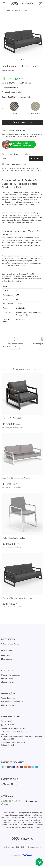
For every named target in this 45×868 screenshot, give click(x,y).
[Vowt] (22, 855)
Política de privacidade (10, 705)
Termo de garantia (8, 698)
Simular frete (36, 158)
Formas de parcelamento (11, 87)
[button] (2, 108)
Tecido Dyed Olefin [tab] (9, 97)
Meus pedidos (7, 659)
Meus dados (6, 655)
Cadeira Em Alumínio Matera (14, 538)
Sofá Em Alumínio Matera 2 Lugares (17, 478)
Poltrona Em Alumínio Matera (14, 418)
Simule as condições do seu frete (16, 154)
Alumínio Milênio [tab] (26, 97)
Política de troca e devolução (12, 702)
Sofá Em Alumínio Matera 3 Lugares (17, 598)
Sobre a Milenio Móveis (10, 644)
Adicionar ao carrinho (22, 122)
